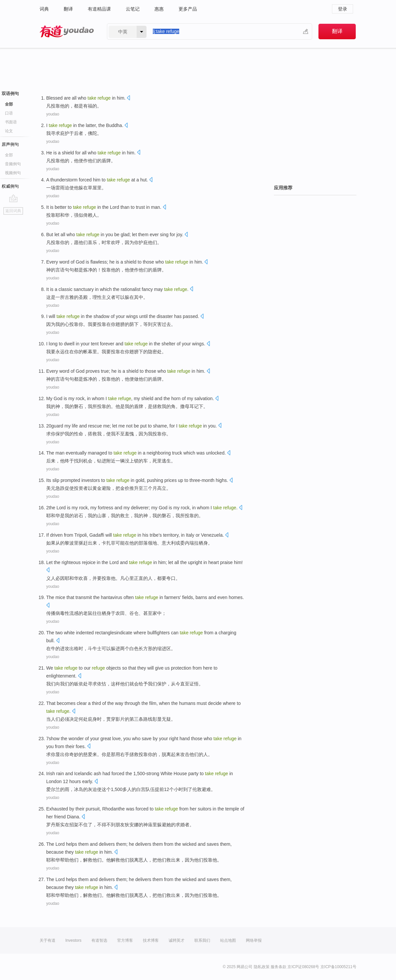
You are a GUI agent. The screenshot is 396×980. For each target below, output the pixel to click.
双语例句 (10, 94)
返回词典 (13, 211)
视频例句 (13, 173)
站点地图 (228, 940)
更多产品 (188, 9)
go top (13, 198)
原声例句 (10, 144)
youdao (53, 114)
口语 (9, 113)
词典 (44, 9)
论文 (9, 131)
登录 (343, 9)
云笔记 (133, 9)
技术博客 (151, 940)
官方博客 (125, 940)
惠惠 (159, 9)
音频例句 (13, 164)
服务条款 (279, 967)
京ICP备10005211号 (338, 967)
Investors (73, 940)
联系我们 (202, 940)
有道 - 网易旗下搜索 (67, 32)
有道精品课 (99, 9)
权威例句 (10, 186)
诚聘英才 (177, 940)
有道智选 (99, 940)
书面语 (11, 122)
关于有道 (48, 940)
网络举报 (254, 940)
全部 (9, 104)
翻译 (68, 9)
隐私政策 (262, 967)
